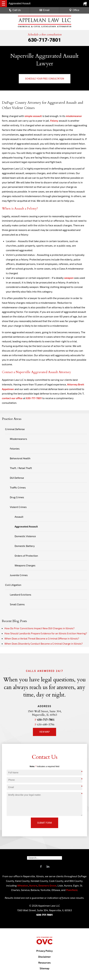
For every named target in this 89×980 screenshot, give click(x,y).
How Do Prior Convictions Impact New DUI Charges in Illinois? (39, 628)
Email (44, 10)
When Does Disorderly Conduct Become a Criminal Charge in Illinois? (44, 644)
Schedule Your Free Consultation (45, 79)
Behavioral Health (20, 458)
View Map (44, 732)
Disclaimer (44, 957)
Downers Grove (47, 885)
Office (74, 10)
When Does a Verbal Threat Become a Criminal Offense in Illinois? (42, 638)
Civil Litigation (13, 585)
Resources (44, 963)
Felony (54, 121)
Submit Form (44, 823)
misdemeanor (74, 116)
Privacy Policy (44, 951)
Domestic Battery (25, 546)
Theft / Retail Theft (21, 468)
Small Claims (17, 604)
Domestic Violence (25, 536)
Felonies (15, 449)
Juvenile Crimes (19, 575)
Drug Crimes (17, 497)
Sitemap (44, 968)
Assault (19, 517)
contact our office (12, 398)
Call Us (15, 10)
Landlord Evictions (21, 595)
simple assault (33, 116)
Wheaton (23, 885)
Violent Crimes (18, 507)
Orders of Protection (26, 556)
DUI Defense (17, 478)
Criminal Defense (15, 429)
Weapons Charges (25, 565)
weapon (69, 278)
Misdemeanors (18, 439)
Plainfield (72, 890)
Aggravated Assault (26, 526)
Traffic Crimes (18, 487)
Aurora (33, 885)
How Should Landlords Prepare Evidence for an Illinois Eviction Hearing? (46, 633)
